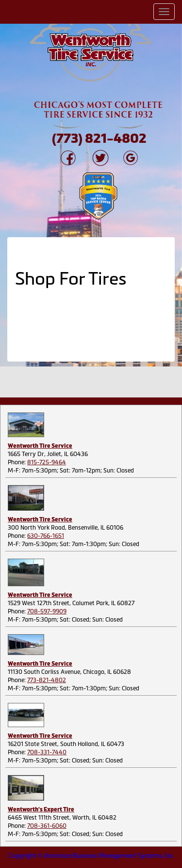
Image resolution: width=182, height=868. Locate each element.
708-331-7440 (47, 752)
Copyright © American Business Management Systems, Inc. (91, 856)
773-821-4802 (47, 680)
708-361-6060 (47, 826)
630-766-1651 (46, 536)
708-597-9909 (47, 611)
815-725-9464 (47, 462)
